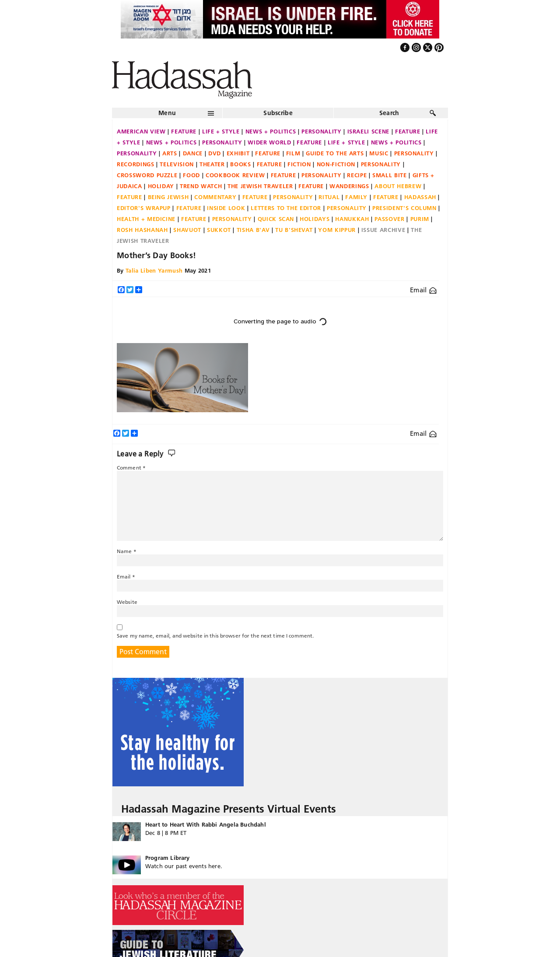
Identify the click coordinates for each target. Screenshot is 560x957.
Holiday (161, 186)
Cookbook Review (235, 175)
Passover (389, 219)
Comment (131, 468)
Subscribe (278, 113)
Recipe (357, 175)
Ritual (329, 197)
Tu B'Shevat (294, 230)
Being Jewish (168, 197)
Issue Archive (383, 230)
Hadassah (420, 197)
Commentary (215, 197)
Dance (193, 153)
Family (356, 197)
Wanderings (349, 186)
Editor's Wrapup (144, 208)
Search (389, 113)
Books (240, 164)
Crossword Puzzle (147, 175)
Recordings (136, 164)
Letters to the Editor (286, 208)
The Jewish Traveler (260, 186)
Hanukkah (352, 219)
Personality (321, 131)
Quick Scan (276, 219)
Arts (170, 153)
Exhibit (238, 153)
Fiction (299, 164)
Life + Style (221, 131)
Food (191, 175)
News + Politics (271, 131)
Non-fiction (336, 164)
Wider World (269, 142)
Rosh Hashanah (142, 230)
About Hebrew (398, 186)
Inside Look (226, 208)
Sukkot (219, 230)
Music (379, 153)
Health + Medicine (146, 219)
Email (423, 290)
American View (141, 131)
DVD (215, 153)
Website (127, 602)
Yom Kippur (337, 230)
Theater (212, 164)
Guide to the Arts (335, 153)
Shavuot (187, 230)
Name (127, 551)
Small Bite (390, 175)
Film (293, 153)
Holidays (315, 219)
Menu (167, 113)
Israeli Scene (368, 131)
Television (177, 164)
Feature (184, 131)
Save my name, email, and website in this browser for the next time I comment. (215, 636)
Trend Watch (201, 186)
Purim (420, 219)
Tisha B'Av (253, 230)
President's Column (404, 208)
